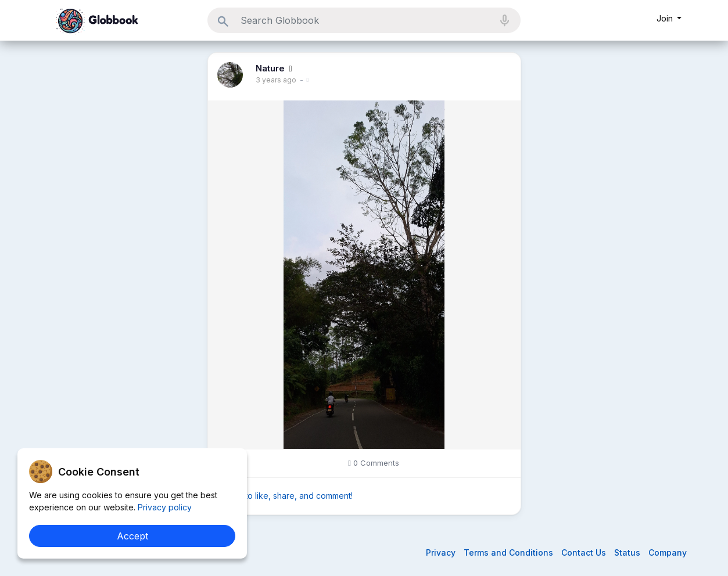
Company (668, 552)
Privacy (442, 552)
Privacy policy (164, 507)
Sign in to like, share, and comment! (285, 496)
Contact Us (585, 552)
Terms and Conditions (510, 552)
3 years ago (276, 80)
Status (628, 552)
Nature (271, 68)
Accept (132, 536)
